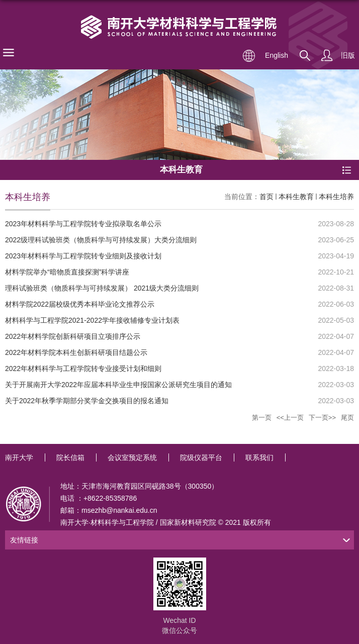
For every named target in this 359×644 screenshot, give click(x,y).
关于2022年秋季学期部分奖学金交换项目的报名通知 (87, 401)
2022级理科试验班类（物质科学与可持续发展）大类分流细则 (101, 240)
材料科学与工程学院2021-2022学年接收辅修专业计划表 (92, 320)
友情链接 (24, 540)
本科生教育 (296, 197)
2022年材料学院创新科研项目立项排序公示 (73, 336)
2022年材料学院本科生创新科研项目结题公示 (76, 352)
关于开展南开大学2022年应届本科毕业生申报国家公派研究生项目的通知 (118, 385)
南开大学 (19, 457)
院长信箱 (70, 457)
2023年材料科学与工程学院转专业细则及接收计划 (83, 256)
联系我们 (259, 457)
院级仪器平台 (201, 457)
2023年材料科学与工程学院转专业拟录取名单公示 (83, 224)
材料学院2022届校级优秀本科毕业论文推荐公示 (80, 304)
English (277, 55)
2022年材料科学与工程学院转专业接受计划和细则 (83, 369)
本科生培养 (336, 197)
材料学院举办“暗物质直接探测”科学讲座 (67, 272)
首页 (266, 197)
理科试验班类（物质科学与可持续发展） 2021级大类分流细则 (102, 288)
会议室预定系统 (132, 457)
